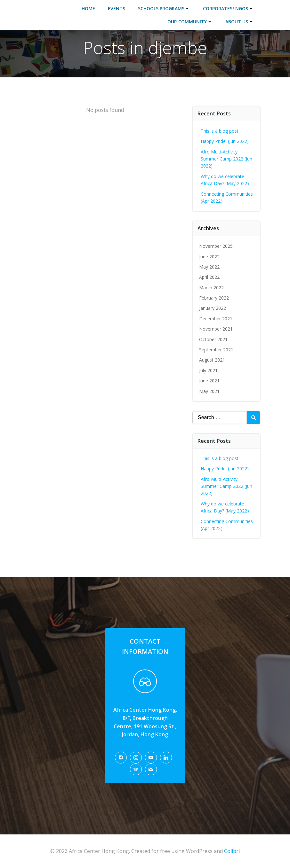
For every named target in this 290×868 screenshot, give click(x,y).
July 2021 (208, 370)
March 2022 (211, 288)
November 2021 (216, 329)
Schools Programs (164, 8)
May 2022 (209, 267)
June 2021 (209, 381)
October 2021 (213, 339)
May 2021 (209, 391)
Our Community (190, 22)
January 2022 (213, 308)
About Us (240, 22)
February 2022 (214, 298)
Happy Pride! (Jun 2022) (225, 141)
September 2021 (216, 350)
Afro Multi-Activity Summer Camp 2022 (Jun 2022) (226, 159)
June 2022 (209, 257)
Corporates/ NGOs (228, 8)
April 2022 (209, 277)
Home (88, 8)
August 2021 (212, 360)
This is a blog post (220, 131)
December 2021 (216, 319)
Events (117, 8)
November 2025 (216, 246)
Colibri (232, 851)
